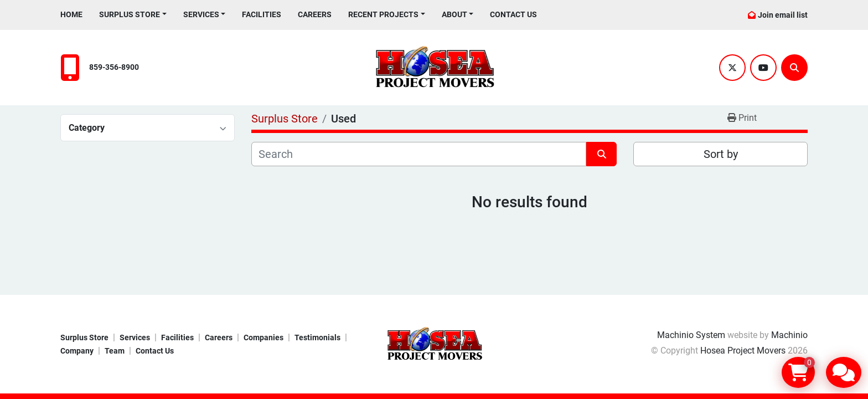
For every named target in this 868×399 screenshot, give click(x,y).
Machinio (789, 335)
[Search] (794, 68)
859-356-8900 (114, 67)
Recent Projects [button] (383, 14)
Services (201, 14)
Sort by (721, 154)
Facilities (262, 14)
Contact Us (513, 14)
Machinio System (691, 335)
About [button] (454, 14)
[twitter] (732, 68)
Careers (315, 14)
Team (115, 351)
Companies (263, 337)
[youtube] (763, 68)
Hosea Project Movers (743, 351)
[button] (133, 15)
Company (77, 351)
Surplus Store (130, 14)
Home (71, 14)
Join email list (783, 15)
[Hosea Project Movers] (434, 343)
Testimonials (317, 337)
